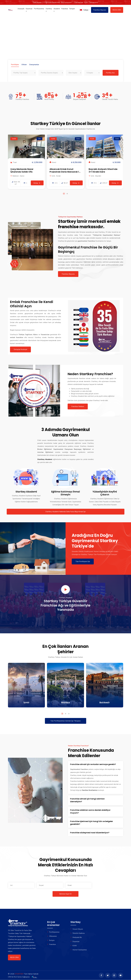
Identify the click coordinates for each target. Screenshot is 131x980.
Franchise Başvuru (100, 10)
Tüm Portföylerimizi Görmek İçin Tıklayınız (65, 721)
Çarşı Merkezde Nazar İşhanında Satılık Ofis (22, 170)
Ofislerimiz (52, 936)
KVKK (74, 945)
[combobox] (24, 73)
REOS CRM (117, 10)
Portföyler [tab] (15, 65)
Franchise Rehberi (80, 406)
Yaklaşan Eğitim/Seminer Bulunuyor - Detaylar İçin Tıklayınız (65, 2)
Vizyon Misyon (77, 929)
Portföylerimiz (39, 9)
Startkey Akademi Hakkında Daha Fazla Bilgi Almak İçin (65, 512)
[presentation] (110, 885)
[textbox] (24, 73)
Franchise (65, 9)
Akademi (57, 10)
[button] (84, 10)
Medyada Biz (76, 937)
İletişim (72, 9)
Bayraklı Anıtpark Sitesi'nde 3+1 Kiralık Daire (103, 170)
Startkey (49, 10)
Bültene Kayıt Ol (65, 894)
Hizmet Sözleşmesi (79, 949)
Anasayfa (21, 9)
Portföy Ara (110, 73)
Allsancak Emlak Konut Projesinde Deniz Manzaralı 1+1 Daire (65, 172)
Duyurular (75, 941)
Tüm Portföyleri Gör (83, 562)
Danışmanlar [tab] (34, 65)
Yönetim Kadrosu (78, 933)
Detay (37, 183)
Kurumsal (29, 10)
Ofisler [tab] (24, 65)
